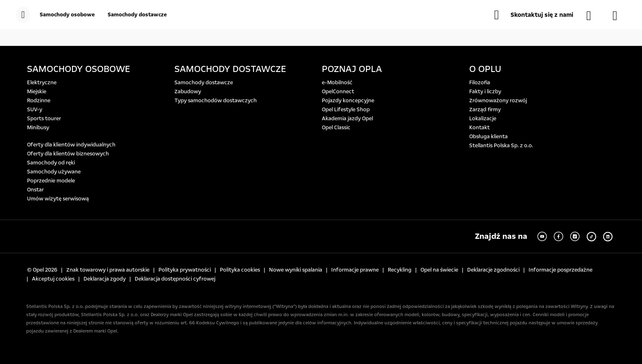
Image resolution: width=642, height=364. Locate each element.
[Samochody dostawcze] (137, 15)
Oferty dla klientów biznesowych (68, 154)
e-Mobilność (337, 83)
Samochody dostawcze (204, 83)
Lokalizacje (483, 119)
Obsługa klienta (488, 137)
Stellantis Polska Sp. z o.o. (501, 146)
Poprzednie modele (51, 181)
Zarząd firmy (485, 110)
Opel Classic (336, 128)
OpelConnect (338, 92)
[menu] (23, 15)
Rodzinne (39, 101)
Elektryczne (42, 83)
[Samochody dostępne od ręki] (593, 16)
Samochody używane (54, 172)
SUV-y (35, 110)
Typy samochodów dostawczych (216, 101)
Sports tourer (44, 119)
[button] (534, 15)
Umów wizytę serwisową (58, 199)
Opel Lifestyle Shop (346, 110)
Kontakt (479, 128)
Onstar (35, 190)
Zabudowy (188, 92)
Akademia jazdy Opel (347, 119)
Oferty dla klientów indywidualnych (71, 145)
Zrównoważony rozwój (498, 101)
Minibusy (38, 128)
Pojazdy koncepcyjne (348, 101)
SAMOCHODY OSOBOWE (79, 69)
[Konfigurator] (619, 16)
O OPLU (485, 69)
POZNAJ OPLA (352, 69)
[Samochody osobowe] (67, 15)
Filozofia (480, 83)
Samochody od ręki (51, 163)
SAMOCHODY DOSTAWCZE (230, 69)
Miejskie (37, 92)
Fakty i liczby (485, 92)
